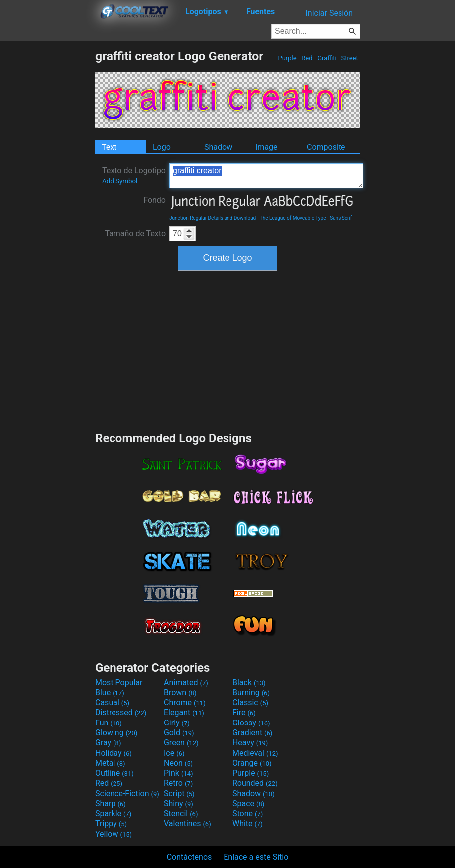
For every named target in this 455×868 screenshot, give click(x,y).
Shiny (178, 803)
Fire (244, 712)
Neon (178, 763)
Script (179, 794)
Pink (178, 773)
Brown (180, 692)
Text (109, 147)
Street (350, 58)
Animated (186, 682)
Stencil (181, 813)
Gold (179, 733)
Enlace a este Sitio (256, 857)
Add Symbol (120, 181)
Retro (178, 783)
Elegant (184, 712)
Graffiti (327, 58)
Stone (248, 813)
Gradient (252, 733)
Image (267, 147)
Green (181, 743)
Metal (110, 763)
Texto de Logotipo (134, 175)
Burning (251, 692)
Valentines (187, 823)
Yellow (114, 834)
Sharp (111, 803)
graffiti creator (266, 176)
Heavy (250, 743)
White (248, 823)
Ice (174, 753)
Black (249, 682)
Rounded (255, 783)
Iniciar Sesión (329, 13)
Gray (108, 743)
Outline (114, 773)
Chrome (185, 702)
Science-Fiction (127, 794)
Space (248, 803)
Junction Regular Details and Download (213, 218)
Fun (109, 723)
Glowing (116, 733)
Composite (326, 147)
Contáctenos (189, 857)
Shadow (218, 147)
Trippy (111, 823)
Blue (110, 692)
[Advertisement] (47, 198)
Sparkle (113, 813)
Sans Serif (341, 218)
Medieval (255, 753)
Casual (112, 702)
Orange (252, 763)
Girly (177, 723)
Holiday (114, 753)
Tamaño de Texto (135, 233)
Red (307, 58)
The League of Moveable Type (293, 218)
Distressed (121, 712)
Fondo (155, 200)
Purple (287, 58)
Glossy (251, 723)
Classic (250, 702)
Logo (162, 147)
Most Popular (119, 682)
